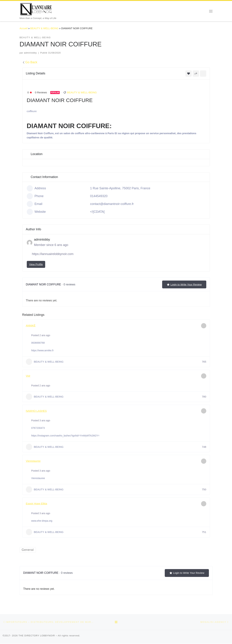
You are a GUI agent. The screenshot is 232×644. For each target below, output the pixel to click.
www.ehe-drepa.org (42, 521)
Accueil (24, 28)
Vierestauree (33, 461)
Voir (28, 376)
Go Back (30, 62)
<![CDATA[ (97, 212)
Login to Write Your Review (184, 285)
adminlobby (30, 53)
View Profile (36, 264)
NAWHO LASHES (36, 411)
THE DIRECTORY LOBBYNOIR (37, 636)
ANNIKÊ (31, 325)
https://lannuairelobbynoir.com (53, 254)
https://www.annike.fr (42, 350)
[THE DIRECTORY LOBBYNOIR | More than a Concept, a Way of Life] (36, 9)
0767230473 (38, 428)
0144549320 (99, 196)
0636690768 (38, 343)
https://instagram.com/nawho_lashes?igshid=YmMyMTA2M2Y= (65, 436)
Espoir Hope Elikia (37, 503)
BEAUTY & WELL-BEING (44, 28)
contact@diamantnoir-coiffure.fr (112, 204)
